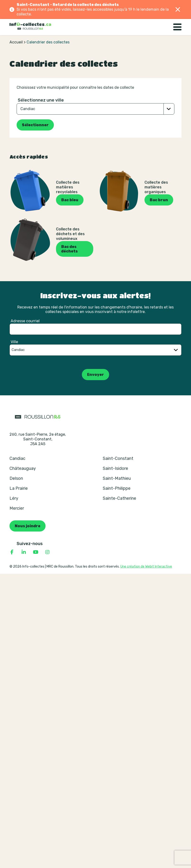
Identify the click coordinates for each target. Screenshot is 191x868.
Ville (14, 342)
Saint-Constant (118, 458)
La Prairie (19, 488)
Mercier (17, 508)
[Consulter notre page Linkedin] (24, 552)
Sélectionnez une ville (41, 100)
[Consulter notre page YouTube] (36, 552)
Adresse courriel (25, 321)
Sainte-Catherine (119, 498)
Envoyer (95, 375)
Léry (14, 498)
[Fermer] (178, 9)
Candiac (17, 458)
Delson (16, 478)
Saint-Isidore (115, 468)
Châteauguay (23, 468)
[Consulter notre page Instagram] (47, 552)
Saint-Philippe (117, 488)
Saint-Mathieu (117, 478)
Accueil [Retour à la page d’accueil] (16, 42)
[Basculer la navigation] (177, 27)
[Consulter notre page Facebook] (12, 552)
